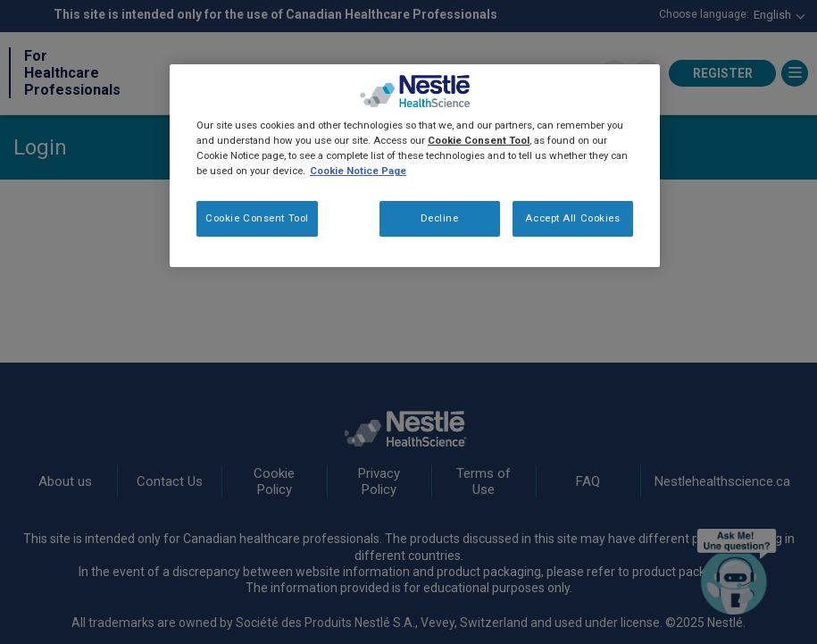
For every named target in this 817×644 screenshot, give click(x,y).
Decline (440, 218)
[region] (415, 166)
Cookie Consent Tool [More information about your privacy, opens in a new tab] (479, 140)
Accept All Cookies (572, 218)
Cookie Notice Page (358, 171)
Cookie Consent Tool (257, 218)
